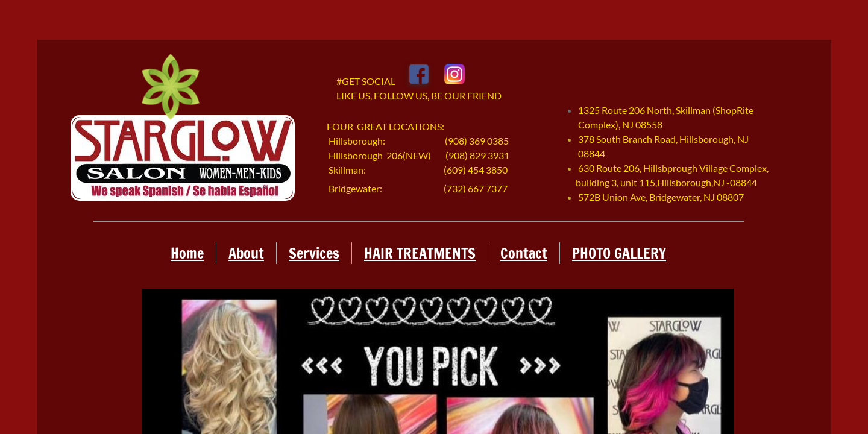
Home (187, 253)
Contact (524, 253)
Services (314, 253)
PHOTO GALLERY (619, 253)
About (246, 253)
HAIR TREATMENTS (420, 253)
